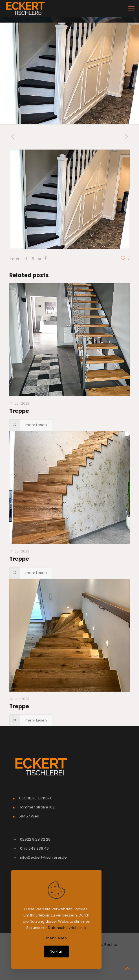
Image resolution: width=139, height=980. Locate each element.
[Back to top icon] (127, 968)
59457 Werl (29, 816)
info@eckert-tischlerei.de (43, 857)
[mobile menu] (131, 8)
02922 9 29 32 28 (35, 839)
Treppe (19, 411)
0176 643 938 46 (34, 848)
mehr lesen (56, 938)
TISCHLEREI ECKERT (35, 798)
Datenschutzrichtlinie (67, 928)
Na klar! (57, 951)
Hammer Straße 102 (37, 807)
